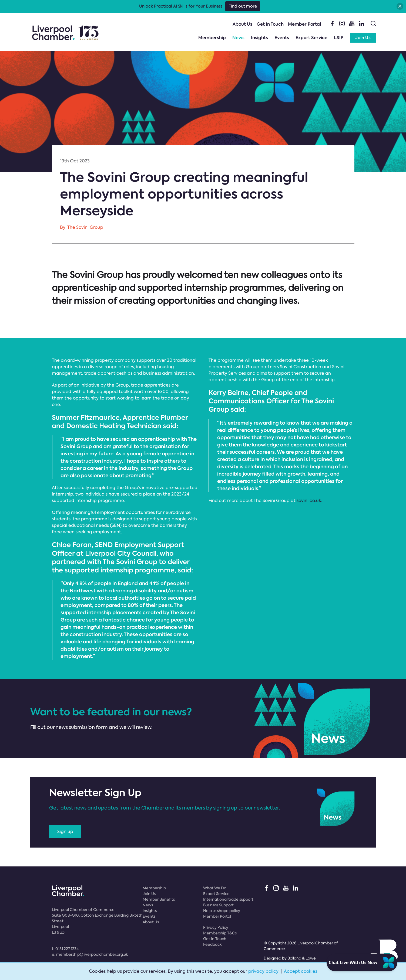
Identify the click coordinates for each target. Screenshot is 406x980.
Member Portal (304, 24)
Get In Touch (270, 24)
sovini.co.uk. (309, 501)
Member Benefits (159, 899)
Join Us (363, 38)
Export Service (311, 38)
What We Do (215, 888)
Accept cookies (301, 971)
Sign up (65, 832)
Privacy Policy (216, 927)
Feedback (212, 944)
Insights (259, 38)
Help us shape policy (222, 911)
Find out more (243, 6)
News (238, 38)
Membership (212, 38)
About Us (242, 24)
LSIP (339, 38)
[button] (400, 6)
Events (282, 38)
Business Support (218, 905)
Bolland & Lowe (302, 958)
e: (90, 954)
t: (65, 949)
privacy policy (263, 971)
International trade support (228, 899)
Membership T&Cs (220, 933)
